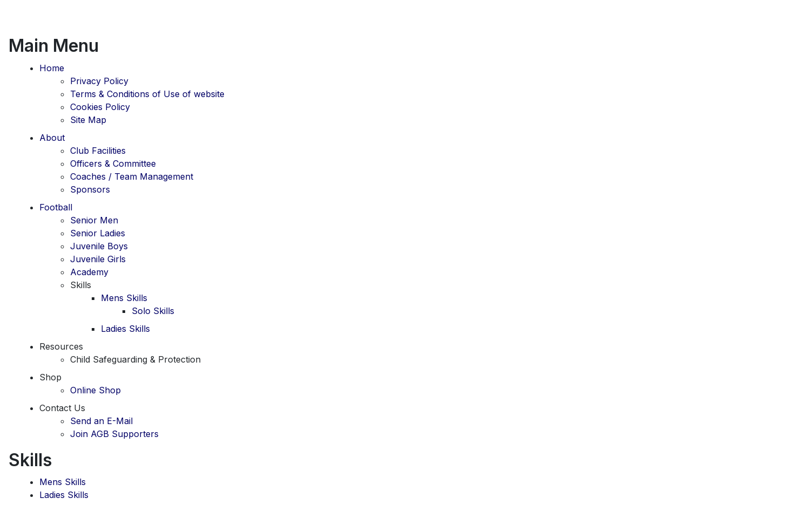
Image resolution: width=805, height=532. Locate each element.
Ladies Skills (125, 329)
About (52, 138)
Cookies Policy (100, 107)
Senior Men (94, 220)
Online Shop (95, 390)
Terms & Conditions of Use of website (147, 94)
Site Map (88, 120)
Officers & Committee (113, 163)
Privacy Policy (99, 81)
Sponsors (90, 189)
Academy (89, 272)
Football (56, 207)
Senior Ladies (98, 233)
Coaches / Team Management (132, 176)
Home (52, 68)
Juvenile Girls (98, 259)
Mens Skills (124, 298)
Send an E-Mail (101, 421)
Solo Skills (153, 311)
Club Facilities (98, 151)
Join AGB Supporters (114, 434)
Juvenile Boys (99, 246)
